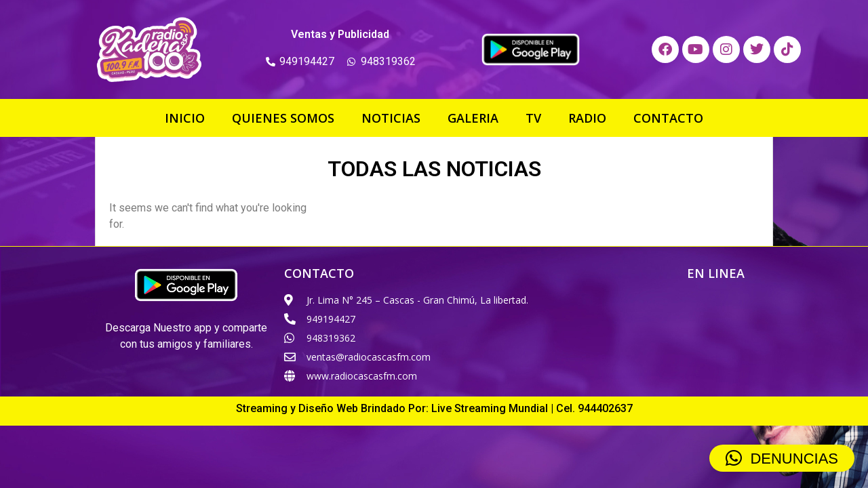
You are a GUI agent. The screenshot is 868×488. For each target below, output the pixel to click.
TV (533, 118)
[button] (782, 458)
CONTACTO (668, 118)
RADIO (587, 118)
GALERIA (473, 118)
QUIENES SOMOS (283, 118)
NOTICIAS (391, 118)
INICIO (185, 118)
